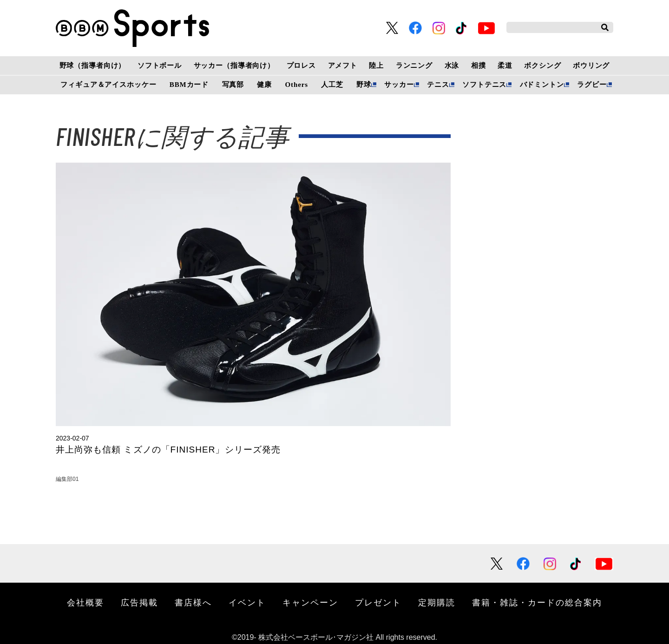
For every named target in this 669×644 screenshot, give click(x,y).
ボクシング (542, 66)
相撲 (479, 66)
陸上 (376, 66)
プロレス (301, 66)
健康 (264, 85)
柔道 (505, 66)
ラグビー (592, 85)
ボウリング (591, 66)
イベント (247, 602)
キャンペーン (310, 602)
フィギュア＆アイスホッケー (108, 85)
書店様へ (193, 602)
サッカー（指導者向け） (234, 66)
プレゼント (378, 602)
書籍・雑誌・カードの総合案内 (537, 602)
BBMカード (189, 85)
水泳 (452, 66)
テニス (438, 85)
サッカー (399, 85)
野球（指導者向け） (93, 66)
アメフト (343, 66)
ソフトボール (160, 66)
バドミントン (542, 85)
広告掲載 (139, 602)
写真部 (233, 85)
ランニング (414, 66)
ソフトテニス (484, 85)
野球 (364, 85)
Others (297, 85)
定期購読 (437, 602)
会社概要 (85, 602)
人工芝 (332, 85)
